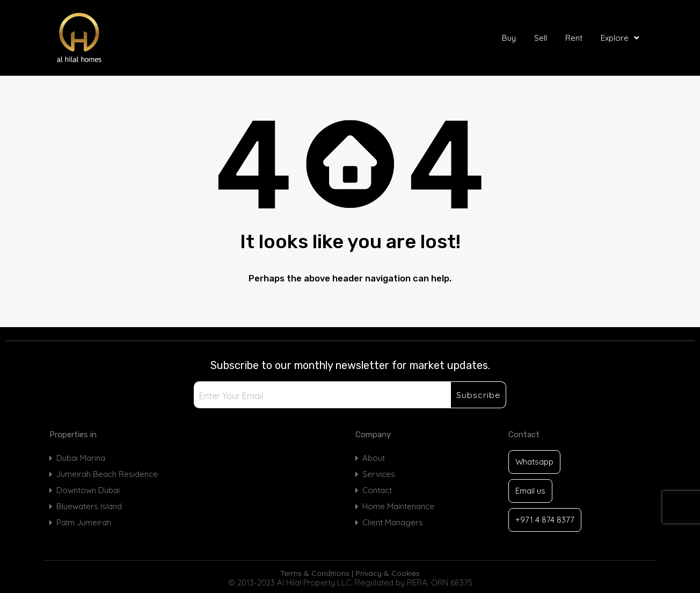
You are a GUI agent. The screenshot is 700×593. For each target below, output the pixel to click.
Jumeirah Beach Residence (107, 474)
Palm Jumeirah (84, 522)
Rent (574, 38)
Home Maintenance (398, 506)
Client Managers (393, 522)
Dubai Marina (81, 458)
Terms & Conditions (315, 573)
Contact (377, 490)
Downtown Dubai (88, 490)
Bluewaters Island (89, 506)
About (374, 458)
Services (379, 474)
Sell (541, 38)
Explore (621, 38)
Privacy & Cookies (388, 573)
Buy (509, 38)
